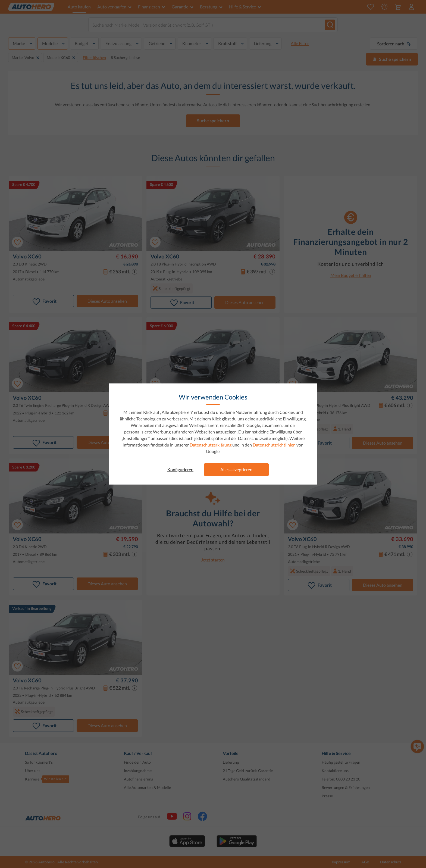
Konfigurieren (180, 469)
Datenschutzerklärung (211, 445)
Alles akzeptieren (236, 469)
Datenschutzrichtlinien (274, 445)
